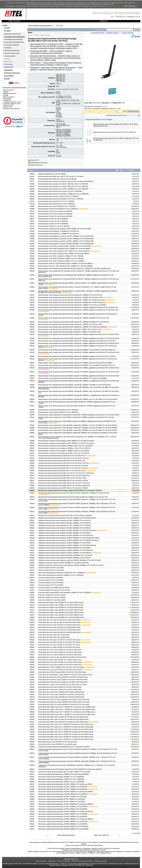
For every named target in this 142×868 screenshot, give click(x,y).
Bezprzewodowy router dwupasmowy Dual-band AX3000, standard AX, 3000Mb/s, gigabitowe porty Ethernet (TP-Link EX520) (77, 356)
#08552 (32, 194)
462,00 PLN (134, 739)
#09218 (32, 359)
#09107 (32, 784)
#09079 (32, 298)
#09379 (32, 697)
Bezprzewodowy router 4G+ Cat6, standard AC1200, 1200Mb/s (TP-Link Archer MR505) (65, 264)
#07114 (32, 226)
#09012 (32, 622)
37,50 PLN (136, 191)
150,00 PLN (134, 324)
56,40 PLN (136, 461)
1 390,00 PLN (135, 682)
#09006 (32, 466)
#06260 (32, 518)
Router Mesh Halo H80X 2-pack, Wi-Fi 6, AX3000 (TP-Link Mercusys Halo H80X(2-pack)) (66, 732)
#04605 (32, 261)
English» (17, 83)
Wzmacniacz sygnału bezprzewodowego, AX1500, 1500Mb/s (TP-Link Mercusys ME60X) (66, 804)
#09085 (32, 662)
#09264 (32, 792)
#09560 (32, 563)
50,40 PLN (136, 194)
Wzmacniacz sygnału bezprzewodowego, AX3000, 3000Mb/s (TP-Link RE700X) (63, 822)
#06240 (32, 573)
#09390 (32, 387)
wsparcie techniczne (36, 165)
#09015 (32, 630)
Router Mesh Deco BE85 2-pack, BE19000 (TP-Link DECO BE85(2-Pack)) (61, 617)
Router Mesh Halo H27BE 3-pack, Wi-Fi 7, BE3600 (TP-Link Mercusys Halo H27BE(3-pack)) (67, 714)
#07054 (32, 184)
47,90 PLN (136, 774)
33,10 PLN (136, 176)
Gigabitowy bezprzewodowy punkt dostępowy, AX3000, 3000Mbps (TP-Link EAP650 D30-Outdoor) (69, 540)
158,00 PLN (135, 481)
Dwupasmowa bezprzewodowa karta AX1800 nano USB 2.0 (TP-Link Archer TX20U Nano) (66, 473)
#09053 (32, 665)
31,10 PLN (136, 516)
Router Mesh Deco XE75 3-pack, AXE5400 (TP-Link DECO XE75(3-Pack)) (61, 697)
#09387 (32, 645)
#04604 (32, 251)
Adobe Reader (98, 845)
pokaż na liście (128, 33)
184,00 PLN (135, 341)
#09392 (32, 415)
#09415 (32, 749)
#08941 (32, 448)
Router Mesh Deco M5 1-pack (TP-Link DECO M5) (54, 635)
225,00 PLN (135, 206)
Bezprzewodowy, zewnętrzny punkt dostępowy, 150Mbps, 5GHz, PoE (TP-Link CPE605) (65, 446)
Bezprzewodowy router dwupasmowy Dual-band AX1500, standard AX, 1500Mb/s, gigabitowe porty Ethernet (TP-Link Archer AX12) (79, 338)
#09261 (32, 727)
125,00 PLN (135, 443)
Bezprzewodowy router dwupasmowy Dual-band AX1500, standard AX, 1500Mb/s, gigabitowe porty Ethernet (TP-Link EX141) (77, 341)
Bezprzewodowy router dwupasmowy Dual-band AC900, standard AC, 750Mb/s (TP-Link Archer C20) (69, 332)
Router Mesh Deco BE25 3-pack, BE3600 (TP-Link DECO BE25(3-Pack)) (61, 608)
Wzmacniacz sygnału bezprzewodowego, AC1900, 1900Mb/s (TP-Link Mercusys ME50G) (66, 792)
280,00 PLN (135, 402)
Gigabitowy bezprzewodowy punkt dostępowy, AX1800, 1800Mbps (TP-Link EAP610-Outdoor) (67, 530)
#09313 (32, 652)
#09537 (32, 685)
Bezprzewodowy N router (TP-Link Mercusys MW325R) (55, 216)
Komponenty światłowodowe (14, 42)
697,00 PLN (135, 417)
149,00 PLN (135, 441)
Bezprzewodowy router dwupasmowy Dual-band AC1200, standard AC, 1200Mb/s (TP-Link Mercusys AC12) (71, 302)
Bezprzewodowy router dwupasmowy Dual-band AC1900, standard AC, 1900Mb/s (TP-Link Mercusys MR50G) (72, 327)
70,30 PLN (136, 302)
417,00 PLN (135, 707)
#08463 (32, 199)
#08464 (32, 191)
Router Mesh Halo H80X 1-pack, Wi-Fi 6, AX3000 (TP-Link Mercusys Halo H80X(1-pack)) (66, 729)
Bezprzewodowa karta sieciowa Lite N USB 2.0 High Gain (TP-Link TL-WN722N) (63, 184)
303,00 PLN (135, 453)
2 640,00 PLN (134, 615)
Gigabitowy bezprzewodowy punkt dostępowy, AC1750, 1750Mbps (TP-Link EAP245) (64, 525)
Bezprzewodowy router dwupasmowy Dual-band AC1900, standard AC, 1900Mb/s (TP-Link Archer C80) (70, 324)
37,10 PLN (136, 466)
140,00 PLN (135, 338)
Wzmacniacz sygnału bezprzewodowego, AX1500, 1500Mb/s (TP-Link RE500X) (63, 807)
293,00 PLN (134, 732)
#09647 (32, 395)
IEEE (58, 75)
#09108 (32, 327)
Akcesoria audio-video (12, 53)
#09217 (32, 553)
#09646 (32, 729)
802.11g (62, 79)
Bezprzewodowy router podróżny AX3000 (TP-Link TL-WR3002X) (58, 412)
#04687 (32, 588)
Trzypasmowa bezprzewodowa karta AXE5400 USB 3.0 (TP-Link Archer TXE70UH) (64, 747)
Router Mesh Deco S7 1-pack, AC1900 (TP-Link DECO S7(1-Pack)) (59, 645)
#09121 (32, 216)
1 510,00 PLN (135, 697)
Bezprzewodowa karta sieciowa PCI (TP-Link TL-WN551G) (56, 204)
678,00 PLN (135, 667)
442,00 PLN (134, 415)
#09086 (32, 687)
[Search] (120, 30)
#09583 (32, 657)
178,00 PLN (135, 650)
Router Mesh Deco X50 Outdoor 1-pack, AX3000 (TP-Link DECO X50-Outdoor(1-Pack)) (65, 675)
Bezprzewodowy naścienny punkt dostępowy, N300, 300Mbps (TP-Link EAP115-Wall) (65, 229)
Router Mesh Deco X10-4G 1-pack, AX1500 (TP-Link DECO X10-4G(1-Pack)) (62, 657)
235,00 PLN (135, 814)
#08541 (32, 777)
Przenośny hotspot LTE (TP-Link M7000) (51, 580)
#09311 (32, 481)
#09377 (32, 702)
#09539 (32, 430)
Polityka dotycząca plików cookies (82, 861)
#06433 (32, 196)
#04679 (32, 229)
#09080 (32, 310)
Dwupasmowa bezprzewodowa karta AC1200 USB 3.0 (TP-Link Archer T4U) (62, 456)
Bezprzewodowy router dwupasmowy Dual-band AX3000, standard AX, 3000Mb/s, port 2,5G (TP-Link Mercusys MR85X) (75, 363)
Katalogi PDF (9, 67)
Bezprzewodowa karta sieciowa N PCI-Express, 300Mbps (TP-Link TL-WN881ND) (64, 194)
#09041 (32, 334)
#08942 (32, 585)
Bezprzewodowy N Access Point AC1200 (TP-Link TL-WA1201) (115, 132)
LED (54, 86)
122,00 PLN (134, 318)
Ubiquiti (5, 92)
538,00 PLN (135, 553)
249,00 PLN (135, 239)
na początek (136, 833)
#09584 (32, 425)
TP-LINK (36, 35)
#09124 (32, 570)
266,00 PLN (135, 261)
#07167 (32, 456)
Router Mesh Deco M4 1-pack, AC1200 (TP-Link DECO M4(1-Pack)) (59, 627)
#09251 (32, 520)
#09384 (32, 672)
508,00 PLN (135, 662)
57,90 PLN (136, 458)
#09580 (32, 819)
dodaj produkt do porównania (117, 115)
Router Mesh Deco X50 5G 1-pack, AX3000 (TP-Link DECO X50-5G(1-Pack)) (62, 672)
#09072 (32, 221)
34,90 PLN (136, 184)
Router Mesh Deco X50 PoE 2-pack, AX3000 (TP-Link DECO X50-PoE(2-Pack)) (63, 680)
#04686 (32, 246)
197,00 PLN (135, 256)
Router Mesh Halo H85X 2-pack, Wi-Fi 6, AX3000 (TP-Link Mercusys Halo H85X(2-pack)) (66, 737)
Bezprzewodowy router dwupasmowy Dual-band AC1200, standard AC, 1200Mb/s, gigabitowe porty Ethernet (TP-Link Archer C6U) (78, 310)
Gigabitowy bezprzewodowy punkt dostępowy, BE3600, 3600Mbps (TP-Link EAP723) (64, 558)
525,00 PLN (135, 560)
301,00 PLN (135, 246)
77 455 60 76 (119, 17)
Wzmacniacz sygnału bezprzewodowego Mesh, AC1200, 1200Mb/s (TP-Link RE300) (64, 772)
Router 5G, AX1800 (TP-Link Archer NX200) (52, 595)
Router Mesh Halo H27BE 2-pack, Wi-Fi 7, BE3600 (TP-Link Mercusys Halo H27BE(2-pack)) (67, 712)
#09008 (32, 461)
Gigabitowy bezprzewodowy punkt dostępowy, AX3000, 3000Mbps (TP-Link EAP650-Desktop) (67, 545)
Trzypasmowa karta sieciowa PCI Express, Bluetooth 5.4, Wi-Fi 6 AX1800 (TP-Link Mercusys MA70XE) (70, 769)
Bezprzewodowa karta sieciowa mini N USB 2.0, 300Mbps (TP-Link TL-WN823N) (63, 189)
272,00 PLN (135, 241)
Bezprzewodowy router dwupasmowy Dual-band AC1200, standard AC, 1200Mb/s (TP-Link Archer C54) (70, 298)
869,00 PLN (135, 565)
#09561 (32, 545)
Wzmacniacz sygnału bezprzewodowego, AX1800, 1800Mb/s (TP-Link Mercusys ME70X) (66, 812)
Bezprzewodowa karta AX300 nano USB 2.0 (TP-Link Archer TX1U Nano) (61, 176)
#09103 (32, 302)
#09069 (32, 209)
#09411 (32, 473)
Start (6, 25)
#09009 (32, 493)
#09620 (32, 356)
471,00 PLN (135, 712)
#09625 (32, 412)
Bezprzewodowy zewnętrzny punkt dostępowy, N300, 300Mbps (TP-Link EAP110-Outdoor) (66, 441)
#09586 (32, 765)
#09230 (32, 548)
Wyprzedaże (9, 64)
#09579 (32, 378)
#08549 (32, 189)
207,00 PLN (135, 789)
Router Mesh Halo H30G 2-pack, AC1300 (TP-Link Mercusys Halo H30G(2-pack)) (63, 717)
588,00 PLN (135, 640)
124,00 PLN (134, 359)
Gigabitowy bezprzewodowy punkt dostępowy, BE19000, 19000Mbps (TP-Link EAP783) (65, 555)
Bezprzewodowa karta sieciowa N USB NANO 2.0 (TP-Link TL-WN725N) (61, 199)
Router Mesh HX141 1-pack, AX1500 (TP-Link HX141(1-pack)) (58, 742)
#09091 (32, 535)
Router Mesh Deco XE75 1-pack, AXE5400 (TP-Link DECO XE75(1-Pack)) (61, 692)
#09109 (32, 346)
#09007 (32, 468)
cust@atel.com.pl (133, 17)
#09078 (32, 329)
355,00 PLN (134, 395)
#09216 (32, 543)
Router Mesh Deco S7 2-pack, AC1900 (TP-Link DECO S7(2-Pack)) (59, 647)
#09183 (32, 352)
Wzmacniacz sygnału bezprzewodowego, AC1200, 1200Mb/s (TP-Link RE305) (62, 787)
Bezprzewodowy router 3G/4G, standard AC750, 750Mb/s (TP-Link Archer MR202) (64, 254)
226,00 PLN (135, 520)
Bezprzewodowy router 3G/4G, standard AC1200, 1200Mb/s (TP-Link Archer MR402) (64, 249)
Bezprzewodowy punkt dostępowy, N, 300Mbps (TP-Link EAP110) (59, 231)
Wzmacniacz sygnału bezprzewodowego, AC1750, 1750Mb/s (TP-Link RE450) (62, 789)
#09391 (32, 376)
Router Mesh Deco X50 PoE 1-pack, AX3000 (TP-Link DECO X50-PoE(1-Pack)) (63, 677)
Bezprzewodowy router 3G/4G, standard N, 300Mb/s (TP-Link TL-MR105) (61, 259)
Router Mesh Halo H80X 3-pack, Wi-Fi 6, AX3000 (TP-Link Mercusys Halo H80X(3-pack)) (66, 734)
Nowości (7, 59)
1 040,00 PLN (135, 595)
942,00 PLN (135, 433)
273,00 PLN (135, 660)
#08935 (32, 802)
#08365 (32, 593)
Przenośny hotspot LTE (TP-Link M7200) (51, 583)
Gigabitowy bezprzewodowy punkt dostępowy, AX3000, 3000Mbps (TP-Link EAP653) (64, 548)
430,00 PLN (135, 391)
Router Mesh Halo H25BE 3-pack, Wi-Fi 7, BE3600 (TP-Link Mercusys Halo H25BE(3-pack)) (67, 709)
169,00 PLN (135, 310)
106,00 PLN (135, 804)
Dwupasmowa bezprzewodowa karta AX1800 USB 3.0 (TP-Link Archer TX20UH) (63, 481)
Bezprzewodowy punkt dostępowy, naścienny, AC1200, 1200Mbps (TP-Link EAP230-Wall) (66, 236)
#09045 (32, 291)
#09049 (32, 625)
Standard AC (7, 99)
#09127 (32, 794)
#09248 (32, 660)
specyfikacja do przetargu (39, 163)
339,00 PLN (135, 635)
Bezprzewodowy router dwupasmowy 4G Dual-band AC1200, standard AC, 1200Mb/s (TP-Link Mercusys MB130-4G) (74, 268)
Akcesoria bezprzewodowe (11, 109)
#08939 (32, 471)
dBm (64, 101)
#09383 (32, 675)
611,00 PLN (135, 538)
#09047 (32, 453)
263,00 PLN (135, 283)
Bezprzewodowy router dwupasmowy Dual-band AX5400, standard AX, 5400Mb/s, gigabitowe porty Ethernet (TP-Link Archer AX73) (79, 372)
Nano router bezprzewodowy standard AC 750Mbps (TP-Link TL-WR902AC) (62, 573)
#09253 (32, 244)
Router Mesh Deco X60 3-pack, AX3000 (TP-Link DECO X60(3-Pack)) (60, 690)
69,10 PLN (136, 497)
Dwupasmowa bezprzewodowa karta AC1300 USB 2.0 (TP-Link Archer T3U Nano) (64, 458)
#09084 (32, 287)
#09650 (32, 486)
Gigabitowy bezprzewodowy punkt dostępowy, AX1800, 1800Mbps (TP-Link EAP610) (64, 528)
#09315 (32, 680)
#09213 (32, 512)
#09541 (32, 417)
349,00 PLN (135, 291)
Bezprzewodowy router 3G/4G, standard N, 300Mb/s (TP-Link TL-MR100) (61, 256)
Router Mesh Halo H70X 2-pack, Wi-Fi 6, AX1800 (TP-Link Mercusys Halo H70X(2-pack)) (66, 724)
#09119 (32, 211)
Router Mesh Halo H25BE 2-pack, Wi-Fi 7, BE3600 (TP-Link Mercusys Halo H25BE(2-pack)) (67, 707)
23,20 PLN (136, 179)
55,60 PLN (136, 221)
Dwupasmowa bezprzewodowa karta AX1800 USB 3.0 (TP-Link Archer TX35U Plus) (64, 483)
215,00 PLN (135, 236)
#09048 (32, 620)
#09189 (32, 528)
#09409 (32, 488)
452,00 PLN (135, 266)
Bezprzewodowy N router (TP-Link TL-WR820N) (53, 219)
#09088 (32, 236)
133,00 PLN (135, 346)
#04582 (32, 789)
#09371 (32, 612)
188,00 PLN (135, 334)
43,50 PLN (136, 211)
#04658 (32, 523)
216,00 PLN (135, 753)
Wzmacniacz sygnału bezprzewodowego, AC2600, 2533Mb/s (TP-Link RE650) (62, 797)
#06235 (32, 637)
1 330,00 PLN (135, 672)
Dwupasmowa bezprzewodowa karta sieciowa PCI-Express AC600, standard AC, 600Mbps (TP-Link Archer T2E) (73, 497)
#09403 (32, 254)
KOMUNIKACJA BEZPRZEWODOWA (14, 88)
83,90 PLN (136, 329)
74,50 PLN (136, 782)
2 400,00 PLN (135, 428)
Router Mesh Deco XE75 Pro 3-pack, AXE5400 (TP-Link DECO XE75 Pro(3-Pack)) (64, 704)
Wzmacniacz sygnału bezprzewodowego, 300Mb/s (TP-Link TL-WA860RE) (61, 782)
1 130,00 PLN (134, 608)
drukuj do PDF (35, 160)
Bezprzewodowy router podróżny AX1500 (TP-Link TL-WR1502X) (58, 410)
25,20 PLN (136, 199)
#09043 (32, 491)
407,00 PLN (135, 545)
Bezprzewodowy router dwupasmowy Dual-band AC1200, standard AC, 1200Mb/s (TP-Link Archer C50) (70, 295)
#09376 (32, 704)
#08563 (32, 578)
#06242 (32, 590)
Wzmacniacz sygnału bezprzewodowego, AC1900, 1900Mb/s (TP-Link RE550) (62, 794)
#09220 (32, 814)
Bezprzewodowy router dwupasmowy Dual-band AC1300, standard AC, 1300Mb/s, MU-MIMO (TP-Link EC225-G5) (73, 322)
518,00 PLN (135, 376)
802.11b (62, 81)
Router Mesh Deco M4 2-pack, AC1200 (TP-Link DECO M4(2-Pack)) (59, 630)
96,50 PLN (136, 226)
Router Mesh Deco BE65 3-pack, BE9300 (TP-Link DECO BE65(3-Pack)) (61, 615)
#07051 (32, 201)
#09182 (32, 343)
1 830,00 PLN (135, 702)
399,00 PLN (135, 722)
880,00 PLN (134, 437)
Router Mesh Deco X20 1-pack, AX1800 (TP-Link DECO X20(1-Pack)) (60, 660)
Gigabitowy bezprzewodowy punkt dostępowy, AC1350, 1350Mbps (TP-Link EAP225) (64, 523)
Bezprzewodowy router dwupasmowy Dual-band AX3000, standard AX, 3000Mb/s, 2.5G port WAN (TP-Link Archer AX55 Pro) (77, 350)
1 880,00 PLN (134, 612)
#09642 (32, 391)
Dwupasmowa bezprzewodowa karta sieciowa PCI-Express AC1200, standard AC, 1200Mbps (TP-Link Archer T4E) (74, 493)
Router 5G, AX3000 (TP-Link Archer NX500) (52, 598)
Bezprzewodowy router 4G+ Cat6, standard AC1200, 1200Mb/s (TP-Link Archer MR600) (65, 266)
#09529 (32, 516)
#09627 (32, 829)
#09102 (32, 300)
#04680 (32, 441)
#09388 (32, 428)
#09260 (32, 724)
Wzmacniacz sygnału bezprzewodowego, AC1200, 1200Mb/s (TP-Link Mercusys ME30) (65, 784)
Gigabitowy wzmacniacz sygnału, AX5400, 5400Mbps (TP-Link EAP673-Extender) (64, 563)
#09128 (32, 817)
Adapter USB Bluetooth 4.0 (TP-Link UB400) (52, 174)
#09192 (32, 305)
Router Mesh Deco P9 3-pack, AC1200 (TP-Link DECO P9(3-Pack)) (59, 642)
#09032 (32, 772)
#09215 (32, 530)
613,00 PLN (135, 709)
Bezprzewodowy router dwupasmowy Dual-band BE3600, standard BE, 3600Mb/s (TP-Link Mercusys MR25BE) (73, 378)
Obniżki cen (8, 61)
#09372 (32, 610)
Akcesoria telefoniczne (12, 50)
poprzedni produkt (98, 33)
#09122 (32, 256)
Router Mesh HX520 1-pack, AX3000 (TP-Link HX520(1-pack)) (58, 744)
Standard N (7, 100)
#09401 (32, 595)
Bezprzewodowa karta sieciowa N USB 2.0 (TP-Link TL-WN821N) (59, 196)
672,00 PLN (135, 588)
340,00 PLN (135, 244)
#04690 (32, 797)
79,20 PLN (136, 769)
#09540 (32, 399)
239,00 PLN (135, 381)
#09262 (32, 732)
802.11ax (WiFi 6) (101, 835)
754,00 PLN (135, 665)
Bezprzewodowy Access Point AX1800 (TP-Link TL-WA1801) (57, 206)
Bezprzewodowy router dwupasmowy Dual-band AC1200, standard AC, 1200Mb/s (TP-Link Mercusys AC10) (71, 300)
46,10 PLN (136, 186)
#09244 (32, 365)
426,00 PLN (134, 734)
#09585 (32, 385)
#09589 (32, 565)
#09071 (32, 219)
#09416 (32, 497)
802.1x (58, 127)
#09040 (32, 174)
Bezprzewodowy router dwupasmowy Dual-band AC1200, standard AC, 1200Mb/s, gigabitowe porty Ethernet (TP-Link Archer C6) (78, 307)
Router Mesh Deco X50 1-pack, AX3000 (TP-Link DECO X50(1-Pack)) (60, 670)
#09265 (32, 812)
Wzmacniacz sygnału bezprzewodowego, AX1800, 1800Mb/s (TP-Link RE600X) (63, 814)
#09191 (32, 722)
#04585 (32, 787)
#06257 (32, 568)
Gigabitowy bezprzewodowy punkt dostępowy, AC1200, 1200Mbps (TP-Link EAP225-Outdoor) (67, 518)
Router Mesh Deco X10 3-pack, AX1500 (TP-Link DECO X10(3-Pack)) (60, 655)
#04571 (32, 295)
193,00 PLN (135, 412)
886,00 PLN (135, 680)
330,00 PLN (135, 548)
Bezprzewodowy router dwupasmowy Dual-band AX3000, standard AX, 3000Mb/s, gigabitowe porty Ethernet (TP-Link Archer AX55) (79, 352)
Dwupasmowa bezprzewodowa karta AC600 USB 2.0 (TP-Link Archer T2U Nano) (63, 466)
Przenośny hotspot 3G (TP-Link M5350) (50, 578)
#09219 (32, 807)
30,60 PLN (136, 189)
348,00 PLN (135, 647)
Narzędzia (8, 48)
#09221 (32, 822)
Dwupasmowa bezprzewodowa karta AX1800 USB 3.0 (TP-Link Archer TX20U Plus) (64, 476)
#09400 (32, 600)
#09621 (32, 402)
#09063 (32, 809)
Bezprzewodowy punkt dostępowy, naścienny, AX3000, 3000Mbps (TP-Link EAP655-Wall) (66, 244)
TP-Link (59, 156)
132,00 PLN (135, 620)
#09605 (32, 714)
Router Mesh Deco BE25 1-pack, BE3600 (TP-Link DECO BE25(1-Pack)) (61, 603)
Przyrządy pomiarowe (12, 45)
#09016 (32, 632)
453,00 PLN (135, 535)
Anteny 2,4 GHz (8, 105)
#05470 (32, 204)
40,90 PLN (136, 471)
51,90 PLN (136, 219)
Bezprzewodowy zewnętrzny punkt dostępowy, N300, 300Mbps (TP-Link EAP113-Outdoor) (66, 443)
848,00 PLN (135, 642)
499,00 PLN (135, 655)
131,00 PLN (134, 307)
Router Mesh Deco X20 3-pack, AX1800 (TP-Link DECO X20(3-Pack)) (60, 665)
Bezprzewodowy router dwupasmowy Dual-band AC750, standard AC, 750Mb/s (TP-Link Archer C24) (69, 329)
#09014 (32, 627)
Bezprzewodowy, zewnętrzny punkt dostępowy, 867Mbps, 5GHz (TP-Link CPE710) (64, 453)
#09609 (32, 737)
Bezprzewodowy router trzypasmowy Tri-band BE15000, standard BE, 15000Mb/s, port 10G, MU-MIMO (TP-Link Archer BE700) (78, 425)
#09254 (32, 322)
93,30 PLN (136, 456)
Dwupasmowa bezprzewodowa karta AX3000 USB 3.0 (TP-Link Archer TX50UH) (63, 488)
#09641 (32, 742)
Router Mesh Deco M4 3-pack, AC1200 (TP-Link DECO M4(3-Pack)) (59, 632)
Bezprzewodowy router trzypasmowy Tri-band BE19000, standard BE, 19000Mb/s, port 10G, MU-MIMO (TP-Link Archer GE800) (78, 430)
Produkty (7, 31)
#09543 (32, 249)
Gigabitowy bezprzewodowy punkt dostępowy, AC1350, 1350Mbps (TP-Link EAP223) (64, 520)
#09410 (32, 478)
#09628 (32, 176)
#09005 (32, 266)
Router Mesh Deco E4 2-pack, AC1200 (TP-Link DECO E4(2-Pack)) (59, 622)
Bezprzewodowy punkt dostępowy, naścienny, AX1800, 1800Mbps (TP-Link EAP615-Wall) (66, 241)
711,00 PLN (134, 279)
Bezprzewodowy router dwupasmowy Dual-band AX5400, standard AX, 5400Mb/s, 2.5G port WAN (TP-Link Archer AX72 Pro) (77, 365)
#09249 (32, 682)
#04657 (32, 525)
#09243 (32, 350)
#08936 (32, 782)
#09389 (32, 433)
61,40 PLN (136, 300)
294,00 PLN (135, 533)
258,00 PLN (135, 523)
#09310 (32, 499)
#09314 (32, 655)
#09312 (32, 650)
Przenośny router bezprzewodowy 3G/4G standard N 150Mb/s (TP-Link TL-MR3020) (64, 593)
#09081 (32, 421)
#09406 (32, 826)
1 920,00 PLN (135, 430)
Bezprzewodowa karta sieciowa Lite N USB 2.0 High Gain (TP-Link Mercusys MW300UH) (66, 181)
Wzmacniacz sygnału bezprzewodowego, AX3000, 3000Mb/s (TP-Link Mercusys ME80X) (66, 819)
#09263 (32, 734)
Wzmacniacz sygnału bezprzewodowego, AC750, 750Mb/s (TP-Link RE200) (62, 802)
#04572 (32, 332)
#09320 (32, 341)
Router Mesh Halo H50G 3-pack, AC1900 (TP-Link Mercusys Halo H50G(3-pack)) (63, 722)
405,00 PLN (135, 590)
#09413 (32, 757)
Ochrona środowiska (64, 861)
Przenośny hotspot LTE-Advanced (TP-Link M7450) (54, 590)
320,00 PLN (135, 765)
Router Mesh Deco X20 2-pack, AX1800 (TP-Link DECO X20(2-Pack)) (60, 662)
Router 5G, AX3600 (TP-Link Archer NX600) (52, 600)
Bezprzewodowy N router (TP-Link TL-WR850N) (53, 224)
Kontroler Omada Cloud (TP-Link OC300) (51, 570)
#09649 (32, 271)
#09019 (32, 642)
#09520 (32, 381)
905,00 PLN (135, 687)
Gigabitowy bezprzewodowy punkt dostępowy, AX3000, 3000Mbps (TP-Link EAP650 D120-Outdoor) (69, 538)
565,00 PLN (135, 692)
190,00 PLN (135, 209)
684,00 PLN (135, 714)
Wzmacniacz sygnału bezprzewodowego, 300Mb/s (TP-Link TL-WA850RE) (61, 777)
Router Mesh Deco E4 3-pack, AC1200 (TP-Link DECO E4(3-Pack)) (59, 625)
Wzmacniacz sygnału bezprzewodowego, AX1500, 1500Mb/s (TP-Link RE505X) (63, 809)
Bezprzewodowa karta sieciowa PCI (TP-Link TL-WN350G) (56, 201)
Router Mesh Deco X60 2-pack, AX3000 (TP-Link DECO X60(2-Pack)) (60, 687)
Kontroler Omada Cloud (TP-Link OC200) (51, 568)
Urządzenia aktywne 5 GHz (11, 104)
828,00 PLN (135, 570)
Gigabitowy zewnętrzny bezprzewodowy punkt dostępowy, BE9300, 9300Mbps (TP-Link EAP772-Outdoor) (71, 565)
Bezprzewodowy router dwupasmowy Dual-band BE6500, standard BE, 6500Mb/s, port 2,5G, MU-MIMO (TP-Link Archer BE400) (78, 399)
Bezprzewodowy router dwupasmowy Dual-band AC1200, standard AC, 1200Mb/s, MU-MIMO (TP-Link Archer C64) (74, 318)
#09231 (32, 824)
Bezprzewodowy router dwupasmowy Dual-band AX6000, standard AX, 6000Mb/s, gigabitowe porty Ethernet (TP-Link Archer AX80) (79, 376)
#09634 (32, 538)
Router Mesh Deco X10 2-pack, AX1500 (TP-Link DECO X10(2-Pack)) (60, 652)
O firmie (7, 28)
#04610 (32, 283)
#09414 (32, 753)
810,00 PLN (135, 637)
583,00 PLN (135, 530)
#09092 (32, 550)
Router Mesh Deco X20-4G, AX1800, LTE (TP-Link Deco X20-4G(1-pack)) (61, 667)
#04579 (32, 575)
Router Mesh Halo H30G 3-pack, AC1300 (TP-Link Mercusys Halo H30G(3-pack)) (63, 719)
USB (58, 84)
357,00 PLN (134, 657)
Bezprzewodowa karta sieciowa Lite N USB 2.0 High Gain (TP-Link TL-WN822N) (63, 186)
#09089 (32, 239)
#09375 (32, 603)
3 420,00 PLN (135, 617)
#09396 (32, 410)
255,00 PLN (135, 249)
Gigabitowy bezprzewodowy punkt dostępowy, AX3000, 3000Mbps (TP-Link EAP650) (64, 543)
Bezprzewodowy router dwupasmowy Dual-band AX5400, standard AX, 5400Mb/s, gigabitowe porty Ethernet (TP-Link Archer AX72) (79, 368)
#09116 (32, 774)
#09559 (32, 560)
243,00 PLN (135, 406)
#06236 (32, 635)
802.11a (62, 76)
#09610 (32, 363)
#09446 (32, 555)
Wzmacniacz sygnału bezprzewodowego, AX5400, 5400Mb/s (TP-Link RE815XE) (63, 826)
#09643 (32, 406)
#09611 (32, 279)
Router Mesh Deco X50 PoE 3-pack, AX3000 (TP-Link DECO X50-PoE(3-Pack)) (63, 682)
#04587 (32, 779)
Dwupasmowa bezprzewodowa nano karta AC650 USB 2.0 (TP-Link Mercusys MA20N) (65, 516)
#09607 (32, 709)
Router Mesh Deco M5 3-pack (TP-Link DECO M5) (54, 637)
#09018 (32, 640)
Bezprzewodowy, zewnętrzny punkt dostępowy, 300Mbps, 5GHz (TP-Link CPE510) (64, 451)
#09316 (32, 443)
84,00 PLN (136, 578)
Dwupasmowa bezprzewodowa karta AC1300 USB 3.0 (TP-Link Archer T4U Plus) (63, 463)
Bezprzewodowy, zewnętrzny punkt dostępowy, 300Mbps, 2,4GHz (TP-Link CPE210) (64, 448)
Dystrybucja (8, 70)
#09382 (32, 677)
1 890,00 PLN (135, 555)
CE (78, 101)
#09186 (32, 667)
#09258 (32, 717)
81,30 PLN (136, 593)
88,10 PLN (136, 305)
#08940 (32, 451)
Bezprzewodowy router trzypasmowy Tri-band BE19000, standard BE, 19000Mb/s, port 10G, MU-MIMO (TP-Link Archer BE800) (78, 428)
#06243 (32, 583)
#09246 (32, 458)
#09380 (32, 695)
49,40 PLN (136, 214)
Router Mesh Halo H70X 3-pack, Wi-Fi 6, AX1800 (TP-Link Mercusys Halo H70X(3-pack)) (66, 727)
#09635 (32, 540)
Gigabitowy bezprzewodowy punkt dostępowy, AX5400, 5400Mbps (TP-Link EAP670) (64, 553)
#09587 (32, 483)
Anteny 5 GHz (7, 107)
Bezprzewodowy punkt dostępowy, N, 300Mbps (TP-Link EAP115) (59, 234)
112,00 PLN (135, 476)
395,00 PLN (134, 365)
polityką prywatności (113, 6)
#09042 (32, 324)
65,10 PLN (135, 491)
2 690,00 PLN (135, 704)
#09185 (32, 318)
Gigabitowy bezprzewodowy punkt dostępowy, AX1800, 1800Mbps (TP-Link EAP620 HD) (66, 535)
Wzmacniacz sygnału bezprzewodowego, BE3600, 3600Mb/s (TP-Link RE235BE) (63, 829)
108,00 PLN (135, 231)
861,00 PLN (135, 550)
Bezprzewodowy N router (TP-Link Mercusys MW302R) (55, 211)
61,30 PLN (136, 777)
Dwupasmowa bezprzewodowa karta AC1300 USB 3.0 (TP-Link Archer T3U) (62, 461)
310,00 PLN (135, 630)
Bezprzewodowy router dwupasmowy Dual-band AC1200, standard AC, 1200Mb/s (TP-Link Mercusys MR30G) (72, 305)
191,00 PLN (135, 583)
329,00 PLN (135, 387)
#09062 (32, 799)
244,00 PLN (134, 350)
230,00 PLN (135, 352)
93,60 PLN (136, 298)
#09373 (32, 608)
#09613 (32, 769)
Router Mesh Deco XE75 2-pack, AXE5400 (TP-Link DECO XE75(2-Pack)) (61, 695)
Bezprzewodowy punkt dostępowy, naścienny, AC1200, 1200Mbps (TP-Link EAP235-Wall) (66, 239)
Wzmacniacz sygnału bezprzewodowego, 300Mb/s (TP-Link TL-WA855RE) (61, 779)
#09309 (32, 338)
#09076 (32, 372)
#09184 (32, 368)
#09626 (32, 598)
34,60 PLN (136, 181)
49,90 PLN (136, 468)
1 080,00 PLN (135, 695)
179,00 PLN (135, 259)
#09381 (32, 692)
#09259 (32, 719)
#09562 (32, 437)
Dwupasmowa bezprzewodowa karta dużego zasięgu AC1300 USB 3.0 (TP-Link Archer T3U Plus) (70, 491)
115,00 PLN (135, 327)
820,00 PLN (134, 605)
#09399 (32, 206)
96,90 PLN (136, 314)
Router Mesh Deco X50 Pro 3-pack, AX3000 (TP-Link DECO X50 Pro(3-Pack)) (62, 685)
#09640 (32, 744)
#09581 (32, 179)
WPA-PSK (59, 126)
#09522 (32, 268)
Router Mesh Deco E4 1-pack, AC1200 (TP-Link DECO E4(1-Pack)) (59, 620)
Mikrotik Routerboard (66, 835)
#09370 (32, 615)
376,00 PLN (135, 264)
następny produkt (112, 33)
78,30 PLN (136, 224)
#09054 (32, 690)
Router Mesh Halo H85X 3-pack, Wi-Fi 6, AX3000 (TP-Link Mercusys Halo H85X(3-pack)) (66, 739)
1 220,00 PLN (135, 598)
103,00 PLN (135, 295)
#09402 (32, 264)
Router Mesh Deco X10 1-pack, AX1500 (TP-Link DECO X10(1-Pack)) (60, 650)
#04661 (32, 231)
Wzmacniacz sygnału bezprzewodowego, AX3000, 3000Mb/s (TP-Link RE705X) (63, 824)
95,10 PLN (136, 229)
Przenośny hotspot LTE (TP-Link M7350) (51, 585)
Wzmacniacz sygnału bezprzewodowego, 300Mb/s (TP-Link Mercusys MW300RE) (64, 774)
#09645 (32, 739)
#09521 (32, 275)
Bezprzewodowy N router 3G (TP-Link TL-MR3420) (54, 226)
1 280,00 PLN (135, 600)
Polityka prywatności (101, 861)
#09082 (32, 463)
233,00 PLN (135, 742)
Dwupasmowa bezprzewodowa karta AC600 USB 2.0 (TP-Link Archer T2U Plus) (63, 468)
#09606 (32, 712)
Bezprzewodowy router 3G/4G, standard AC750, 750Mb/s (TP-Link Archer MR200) (64, 251)
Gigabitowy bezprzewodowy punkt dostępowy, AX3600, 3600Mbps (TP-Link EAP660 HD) (66, 550)
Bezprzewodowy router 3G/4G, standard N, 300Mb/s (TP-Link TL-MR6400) (61, 261)
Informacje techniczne (12, 73)
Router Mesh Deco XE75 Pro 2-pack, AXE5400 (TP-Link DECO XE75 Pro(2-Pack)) (64, 702)
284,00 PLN (135, 251)
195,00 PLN (135, 451)
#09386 (32, 647)
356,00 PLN (135, 558)
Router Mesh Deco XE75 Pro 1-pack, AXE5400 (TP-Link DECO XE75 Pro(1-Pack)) (64, 700)
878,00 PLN (135, 421)
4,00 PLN (136, 201)
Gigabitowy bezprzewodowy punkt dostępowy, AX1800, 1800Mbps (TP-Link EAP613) (64, 533)
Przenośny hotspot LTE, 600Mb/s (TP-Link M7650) (54, 588)
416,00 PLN (135, 563)
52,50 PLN (136, 216)
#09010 (32, 503)
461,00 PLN (135, 632)
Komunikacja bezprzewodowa (15, 37)
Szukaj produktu (10, 56)
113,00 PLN (135, 234)
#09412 (32, 761)
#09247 (32, 476)
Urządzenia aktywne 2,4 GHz (12, 102)
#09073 (32, 224)
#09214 (32, 670)
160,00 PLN (135, 322)
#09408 (32, 747)
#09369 (32, 617)
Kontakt (7, 79)
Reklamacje (52, 861)
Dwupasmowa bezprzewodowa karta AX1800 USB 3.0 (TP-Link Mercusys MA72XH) (64, 486)
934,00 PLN (135, 685)
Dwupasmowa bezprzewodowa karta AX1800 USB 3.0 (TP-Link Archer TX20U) (63, 478)
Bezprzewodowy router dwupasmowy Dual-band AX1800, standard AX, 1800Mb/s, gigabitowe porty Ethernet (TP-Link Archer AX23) (79, 343)
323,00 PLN (135, 525)
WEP (64, 124)
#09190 (32, 241)
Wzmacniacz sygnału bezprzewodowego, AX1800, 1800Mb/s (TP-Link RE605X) (63, 817)
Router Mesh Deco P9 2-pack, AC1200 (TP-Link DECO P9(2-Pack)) (59, 640)
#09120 (32, 214)
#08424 (32, 186)
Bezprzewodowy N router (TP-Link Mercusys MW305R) (55, 214)
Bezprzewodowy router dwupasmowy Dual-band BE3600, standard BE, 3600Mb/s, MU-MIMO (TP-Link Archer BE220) (74, 385)
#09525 (32, 804)
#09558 (32, 558)
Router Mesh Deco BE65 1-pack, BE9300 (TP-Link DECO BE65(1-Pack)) (61, 610)
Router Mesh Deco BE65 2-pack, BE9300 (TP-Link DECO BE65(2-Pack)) (61, 612)
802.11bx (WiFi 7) (8, 90)
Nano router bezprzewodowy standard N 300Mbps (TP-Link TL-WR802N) (61, 575)
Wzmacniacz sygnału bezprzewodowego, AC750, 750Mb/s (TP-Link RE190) (62, 799)
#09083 (32, 507)
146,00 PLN (135, 448)
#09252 (32, 533)
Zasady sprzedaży (41, 861)
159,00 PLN (135, 268)
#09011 (32, 446)
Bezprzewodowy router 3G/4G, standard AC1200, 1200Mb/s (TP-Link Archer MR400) (64, 246)
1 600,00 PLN (135, 425)
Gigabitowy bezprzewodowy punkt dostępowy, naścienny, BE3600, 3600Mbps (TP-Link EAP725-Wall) (69, 560)
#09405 (32, 259)
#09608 (32, 707)
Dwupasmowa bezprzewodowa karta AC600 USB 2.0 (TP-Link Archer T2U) (61, 471)
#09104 (32, 314)
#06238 (32, 307)
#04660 (32, 234)
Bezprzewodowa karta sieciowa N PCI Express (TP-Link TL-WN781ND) (60, 191)
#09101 (32, 580)
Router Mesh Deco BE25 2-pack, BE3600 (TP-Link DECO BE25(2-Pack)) (61, 605)
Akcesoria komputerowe (13, 34)
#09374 (32, 605)
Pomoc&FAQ (9, 76)
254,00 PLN (135, 622)
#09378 (32, 700)
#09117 (32, 181)
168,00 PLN (135, 271)
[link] (14, 122)
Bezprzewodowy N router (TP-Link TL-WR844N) (53, 221)
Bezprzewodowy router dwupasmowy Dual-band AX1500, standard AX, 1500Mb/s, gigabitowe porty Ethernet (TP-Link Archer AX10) (79, 334)
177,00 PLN (135, 378)
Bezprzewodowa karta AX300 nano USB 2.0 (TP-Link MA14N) (57, 179)
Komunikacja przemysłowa (13, 39)
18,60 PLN (136, 174)
